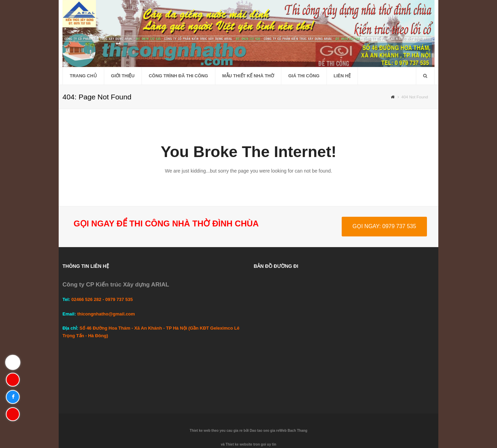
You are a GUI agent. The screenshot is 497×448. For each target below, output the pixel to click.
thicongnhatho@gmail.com (106, 314)
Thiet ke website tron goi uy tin (251, 444)
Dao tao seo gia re (264, 431)
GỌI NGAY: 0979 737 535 (384, 226)
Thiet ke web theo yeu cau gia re (216, 431)
